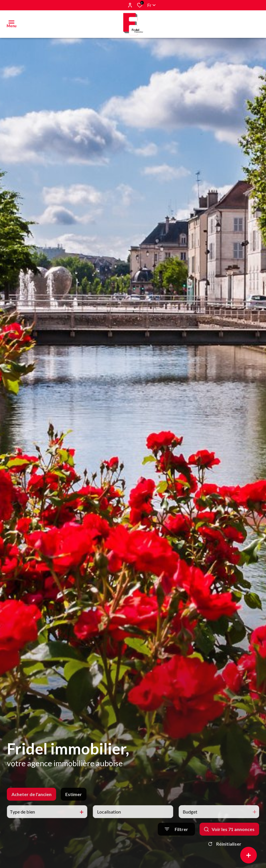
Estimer (74, 809)
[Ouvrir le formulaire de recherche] (176, 844)
